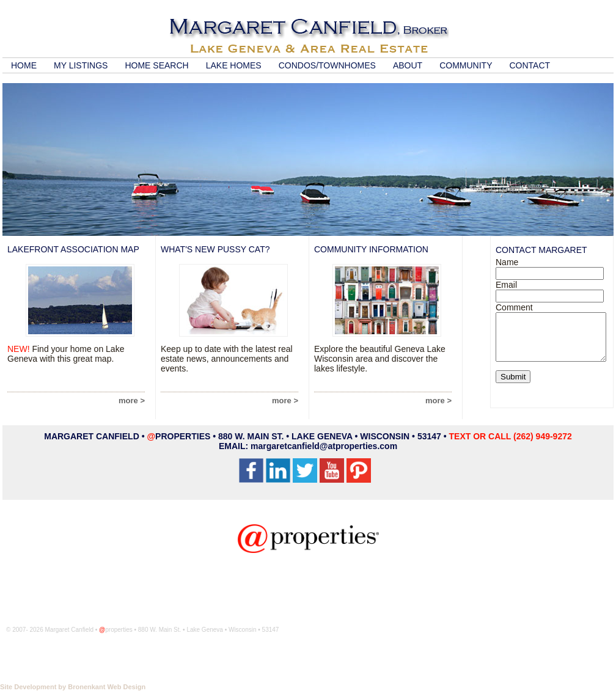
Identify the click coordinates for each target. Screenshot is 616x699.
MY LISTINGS (81, 65)
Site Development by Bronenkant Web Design (73, 687)
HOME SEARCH (156, 65)
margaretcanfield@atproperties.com (324, 446)
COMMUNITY (466, 65)
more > (132, 401)
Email (506, 285)
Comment (514, 307)
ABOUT (408, 65)
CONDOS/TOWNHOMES (327, 65)
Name (507, 262)
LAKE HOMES (234, 65)
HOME (24, 65)
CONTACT (530, 65)
